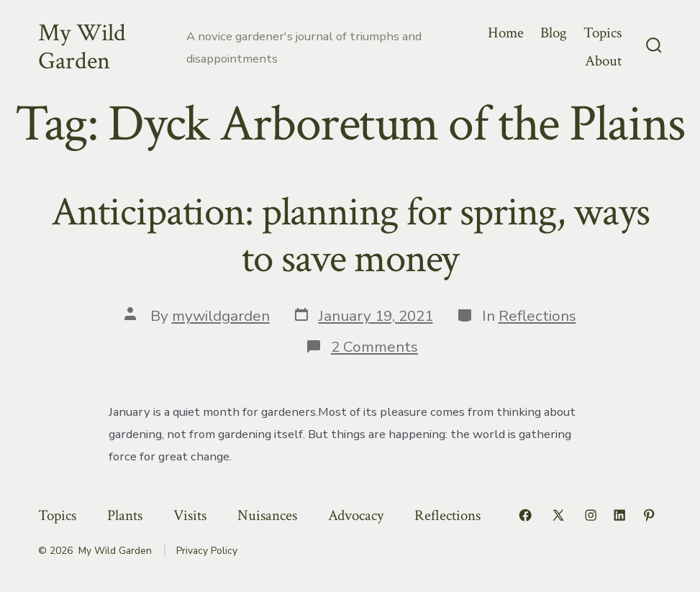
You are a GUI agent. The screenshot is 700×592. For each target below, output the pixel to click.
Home (506, 33)
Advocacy (356, 515)
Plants (125, 515)
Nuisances (267, 515)
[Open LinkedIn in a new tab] (619, 515)
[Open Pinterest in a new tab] (649, 515)
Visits (190, 515)
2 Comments (374, 347)
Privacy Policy (207, 551)
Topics (603, 33)
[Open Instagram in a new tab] (591, 515)
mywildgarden (221, 316)
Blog (554, 33)
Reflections (537, 316)
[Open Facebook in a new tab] (525, 515)
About (603, 61)
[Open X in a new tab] (558, 515)
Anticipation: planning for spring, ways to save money (350, 236)
